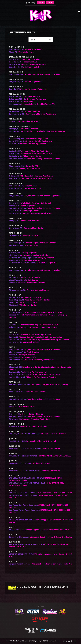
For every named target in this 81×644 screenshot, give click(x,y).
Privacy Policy (36, 641)
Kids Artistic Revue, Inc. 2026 (17, 641)
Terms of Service (50, 641)
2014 (40, 40)
